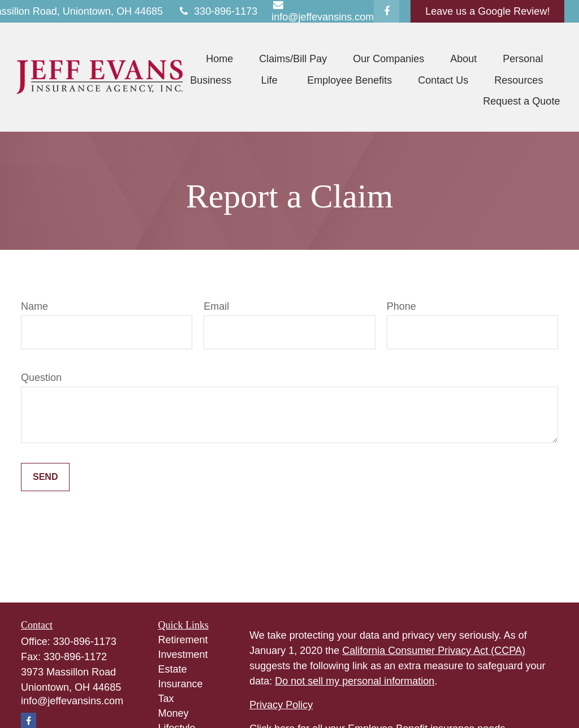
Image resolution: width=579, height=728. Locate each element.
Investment (183, 655)
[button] (219, 59)
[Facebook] (386, 11)
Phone (401, 306)
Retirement (183, 640)
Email (216, 306)
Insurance (181, 684)
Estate (173, 669)
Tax (166, 699)
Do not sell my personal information (355, 681)
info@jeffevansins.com (72, 701)
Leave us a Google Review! (487, 11)
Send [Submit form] (45, 477)
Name (34, 306)
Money (174, 713)
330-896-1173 (217, 11)
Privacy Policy (281, 705)
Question (41, 378)
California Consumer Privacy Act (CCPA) (434, 651)
